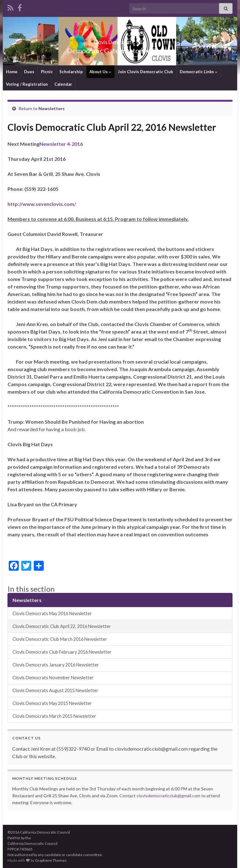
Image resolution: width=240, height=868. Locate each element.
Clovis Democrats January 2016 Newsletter (56, 665)
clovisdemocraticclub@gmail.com (168, 796)
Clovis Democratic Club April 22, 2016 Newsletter (62, 626)
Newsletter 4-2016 (61, 144)
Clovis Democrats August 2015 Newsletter (55, 690)
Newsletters (52, 108)
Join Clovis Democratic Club (145, 72)
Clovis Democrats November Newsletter (53, 678)
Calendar (63, 84)
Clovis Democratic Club (120, 40)
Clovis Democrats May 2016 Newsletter (52, 613)
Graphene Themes (51, 860)
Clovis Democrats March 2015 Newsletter (54, 716)
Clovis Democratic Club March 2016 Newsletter (60, 639)
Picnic (47, 72)
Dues (29, 72)
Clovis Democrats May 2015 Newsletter (52, 703)
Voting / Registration (27, 84)
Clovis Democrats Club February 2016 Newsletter (62, 652)
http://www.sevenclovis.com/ (42, 204)
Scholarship (71, 72)
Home (12, 72)
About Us (100, 72)
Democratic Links (199, 72)
